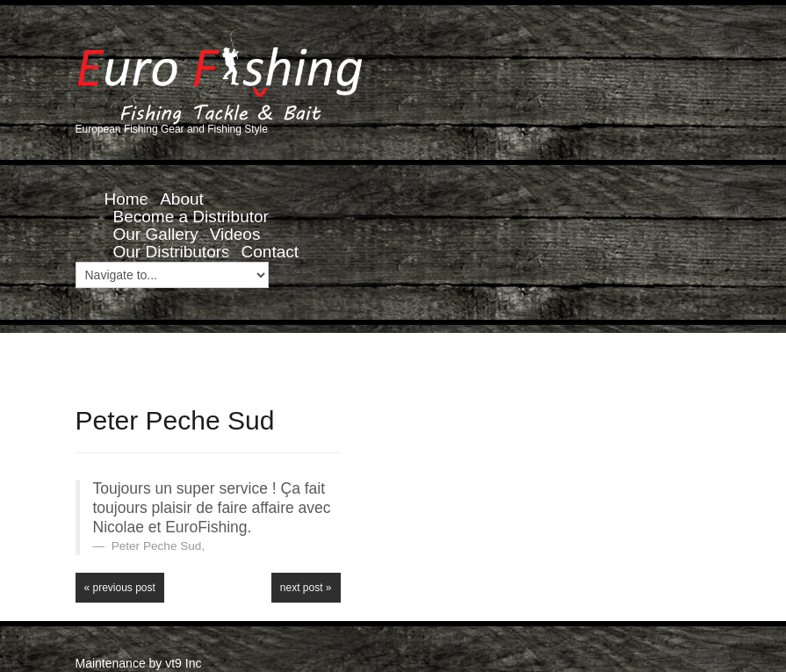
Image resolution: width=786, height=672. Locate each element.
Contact (270, 252)
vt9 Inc (183, 663)
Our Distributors (172, 252)
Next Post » (306, 588)
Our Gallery (156, 234)
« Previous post (120, 588)
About (182, 199)
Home (127, 199)
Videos (235, 234)
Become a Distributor (191, 217)
